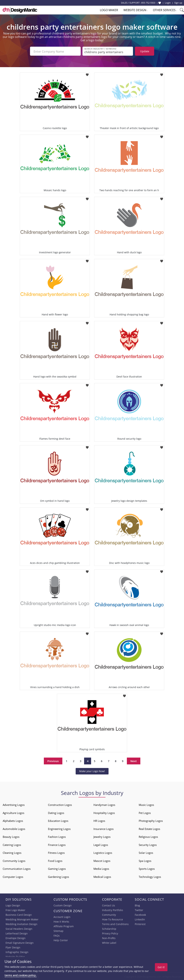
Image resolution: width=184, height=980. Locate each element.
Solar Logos (146, 852)
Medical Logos (102, 876)
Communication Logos (17, 868)
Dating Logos (56, 812)
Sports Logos (147, 868)
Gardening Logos (58, 876)
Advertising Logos (14, 804)
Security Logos (148, 844)
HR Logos (99, 820)
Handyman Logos (104, 804)
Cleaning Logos (12, 852)
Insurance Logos (103, 828)
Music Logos (146, 804)
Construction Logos (60, 804)
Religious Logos (148, 836)
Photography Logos (151, 820)
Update (145, 51)
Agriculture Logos (13, 812)
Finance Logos (57, 844)
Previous (53, 760)
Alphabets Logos (13, 820)
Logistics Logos (103, 852)
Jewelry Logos (102, 836)
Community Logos (14, 860)
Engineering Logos (59, 828)
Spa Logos (145, 860)
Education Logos (58, 820)
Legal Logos (101, 844)
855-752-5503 (148, 3)
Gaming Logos (57, 868)
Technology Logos (150, 876)
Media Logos (101, 868)
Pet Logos (145, 812)
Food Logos (55, 860)
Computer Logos (13, 876)
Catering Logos (12, 844)
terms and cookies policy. (20, 975)
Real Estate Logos (149, 828)
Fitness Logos (56, 852)
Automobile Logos (14, 828)
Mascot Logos (102, 860)
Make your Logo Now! (92, 770)
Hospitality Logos (104, 812)
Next (134, 760)
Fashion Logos (57, 836)
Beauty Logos (11, 836)
